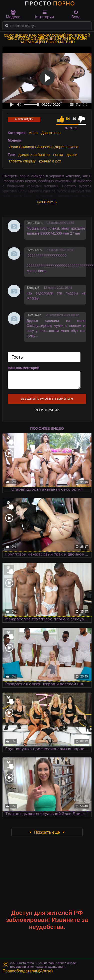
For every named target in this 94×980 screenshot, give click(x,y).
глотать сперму (22, 161)
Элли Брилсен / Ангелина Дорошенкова (44, 147)
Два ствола (51, 133)
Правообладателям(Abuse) (28, 971)
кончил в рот (50, 161)
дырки (72, 155)
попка (58, 155)
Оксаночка (34, 315)
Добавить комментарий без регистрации (47, 401)
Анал (33, 133)
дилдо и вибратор (34, 155)
